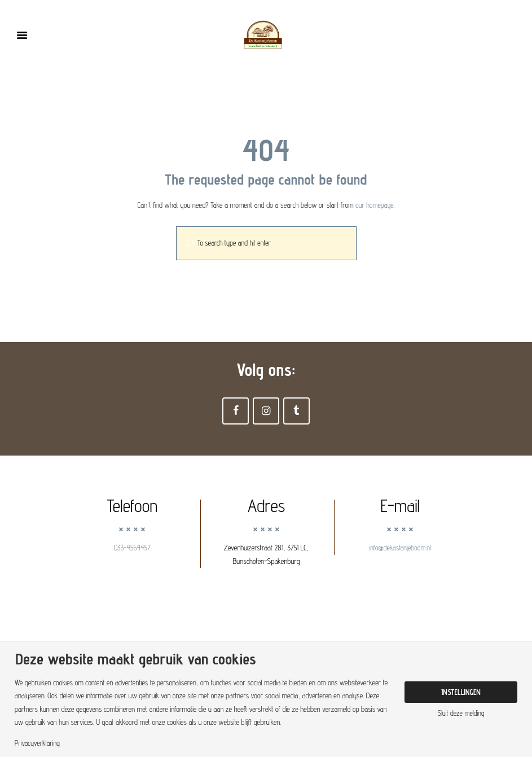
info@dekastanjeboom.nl (400, 549)
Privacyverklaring (38, 743)
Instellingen (461, 692)
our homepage (375, 205)
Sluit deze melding (461, 714)
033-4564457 (132, 549)
